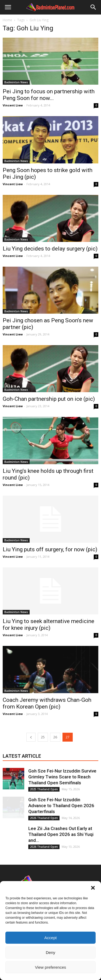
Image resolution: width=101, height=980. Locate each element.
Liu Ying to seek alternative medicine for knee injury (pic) (48, 625)
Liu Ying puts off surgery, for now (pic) (50, 549)
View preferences (51, 967)
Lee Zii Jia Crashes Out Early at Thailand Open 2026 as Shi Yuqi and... (61, 834)
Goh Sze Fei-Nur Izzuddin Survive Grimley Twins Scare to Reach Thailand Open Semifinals (62, 777)
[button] (93, 888)
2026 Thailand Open (44, 818)
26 (55, 737)
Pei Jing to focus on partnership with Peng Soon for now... (49, 95)
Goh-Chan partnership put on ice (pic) (49, 399)
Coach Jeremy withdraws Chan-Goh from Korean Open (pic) (47, 703)
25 (43, 737)
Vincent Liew (13, 105)
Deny (50, 952)
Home (7, 20)
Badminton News (16, 82)
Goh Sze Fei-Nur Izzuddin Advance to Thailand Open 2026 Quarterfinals (61, 806)
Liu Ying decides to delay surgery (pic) (50, 249)
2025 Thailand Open (44, 789)
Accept (51, 938)
